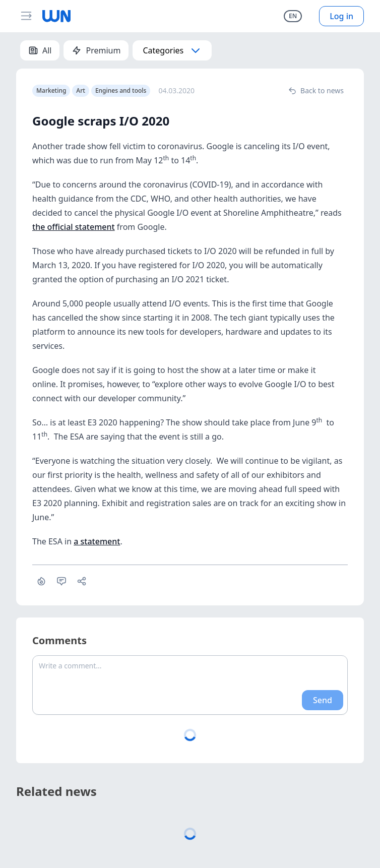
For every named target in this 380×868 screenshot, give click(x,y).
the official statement (74, 227)
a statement (97, 541)
